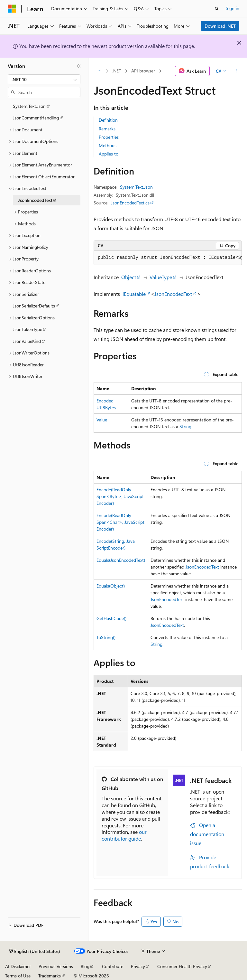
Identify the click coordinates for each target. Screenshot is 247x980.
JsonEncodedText (173, 294)
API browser (143, 71)
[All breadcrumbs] (99, 71)
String (185, 426)
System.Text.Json (136, 187)
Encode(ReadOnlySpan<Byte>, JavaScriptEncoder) (120, 496)
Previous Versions (56, 966)
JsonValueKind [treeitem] (27, 341)
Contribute (113, 966)
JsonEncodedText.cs (130, 203)
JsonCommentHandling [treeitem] (36, 118)
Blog (85, 966)
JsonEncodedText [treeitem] (35, 200)
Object (129, 277)
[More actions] (236, 71)
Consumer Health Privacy (182, 966)
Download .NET (220, 26)
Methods (108, 145)
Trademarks (50, 976)
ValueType (161, 277)
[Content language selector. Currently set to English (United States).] (35, 951)
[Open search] (217, 9)
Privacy (138, 966)
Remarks (107, 129)
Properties (109, 137)
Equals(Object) (111, 586)
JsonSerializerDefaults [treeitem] (34, 306)
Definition (108, 120)
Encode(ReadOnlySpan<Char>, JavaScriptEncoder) (120, 522)
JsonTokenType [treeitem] (27, 329)
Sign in (233, 8)
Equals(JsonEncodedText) (121, 560)
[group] (168, 258)
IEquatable (134, 294)
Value (102, 420)
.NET (117, 71)
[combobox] (44, 80)
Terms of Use (18, 976)
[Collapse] (79, 66)
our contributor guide (124, 835)
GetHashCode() (111, 618)
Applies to (109, 154)
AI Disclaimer (18, 966)
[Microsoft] (12, 9)
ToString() (106, 637)
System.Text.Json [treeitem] (29, 106)
